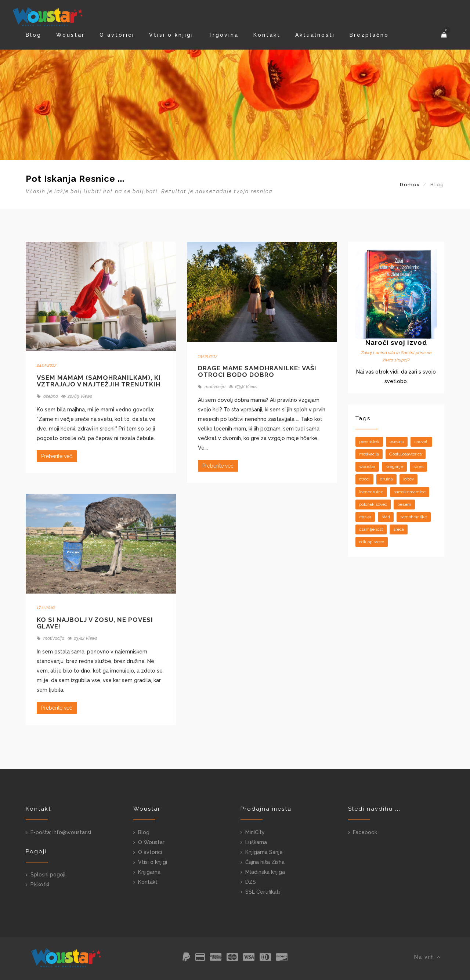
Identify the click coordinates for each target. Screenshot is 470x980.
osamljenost (371, 529)
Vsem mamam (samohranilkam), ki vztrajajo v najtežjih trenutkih (99, 381)
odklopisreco (372, 542)
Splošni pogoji (48, 875)
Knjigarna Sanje (264, 852)
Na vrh (427, 957)
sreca (399, 529)
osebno (47, 396)
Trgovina (223, 35)
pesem (404, 504)
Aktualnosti (315, 35)
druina (386, 479)
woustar (367, 466)
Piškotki (40, 884)
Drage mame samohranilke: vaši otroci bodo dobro (257, 372)
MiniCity (255, 832)
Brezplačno (369, 35)
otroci (364, 479)
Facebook (365, 832)
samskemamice (410, 492)
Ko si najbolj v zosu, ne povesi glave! (95, 623)
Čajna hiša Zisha (265, 862)
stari (386, 517)
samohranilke (414, 517)
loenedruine (371, 492)
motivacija (212, 387)
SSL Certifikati (263, 892)
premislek (369, 442)
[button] (445, 35)
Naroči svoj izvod (396, 343)
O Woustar (151, 842)
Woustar (70, 35)
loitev (408, 479)
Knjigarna (149, 872)
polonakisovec (373, 504)
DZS (251, 882)
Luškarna (256, 842)
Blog (34, 35)
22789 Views (77, 396)
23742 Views (82, 638)
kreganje (394, 466)
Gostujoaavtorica (406, 454)
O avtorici (117, 35)
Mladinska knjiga (265, 872)
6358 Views (243, 387)
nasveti (421, 442)
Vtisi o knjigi (171, 35)
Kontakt (267, 35)
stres (418, 466)
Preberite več (57, 456)
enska (365, 517)
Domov (410, 185)
